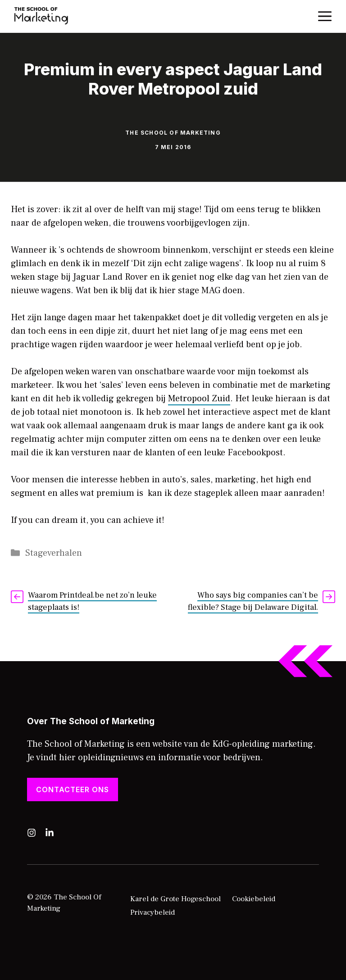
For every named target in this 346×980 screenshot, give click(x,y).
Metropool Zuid (199, 399)
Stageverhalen (54, 553)
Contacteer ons (73, 789)
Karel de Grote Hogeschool (175, 899)
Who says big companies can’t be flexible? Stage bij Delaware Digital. (253, 601)
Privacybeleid (153, 912)
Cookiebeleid (254, 899)
